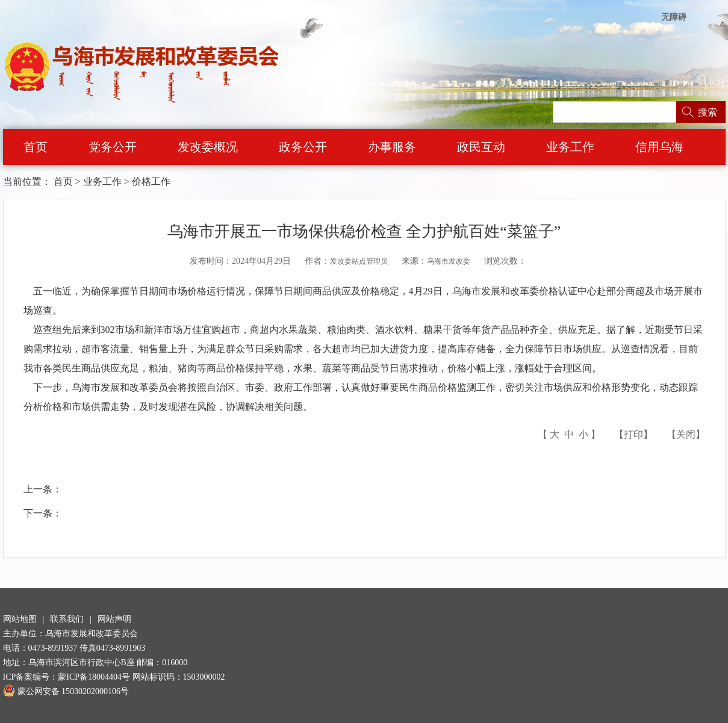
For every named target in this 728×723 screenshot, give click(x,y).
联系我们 (67, 619)
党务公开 (113, 147)
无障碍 (674, 17)
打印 (633, 434)
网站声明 (114, 619)
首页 (36, 147)
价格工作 (151, 182)
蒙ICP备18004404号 (94, 677)
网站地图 (20, 619)
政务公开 (303, 147)
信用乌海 (659, 147)
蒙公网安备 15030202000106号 (66, 691)
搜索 (708, 112)
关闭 (686, 434)
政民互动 (481, 147)
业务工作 (570, 147)
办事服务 (392, 147)
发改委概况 (208, 147)
